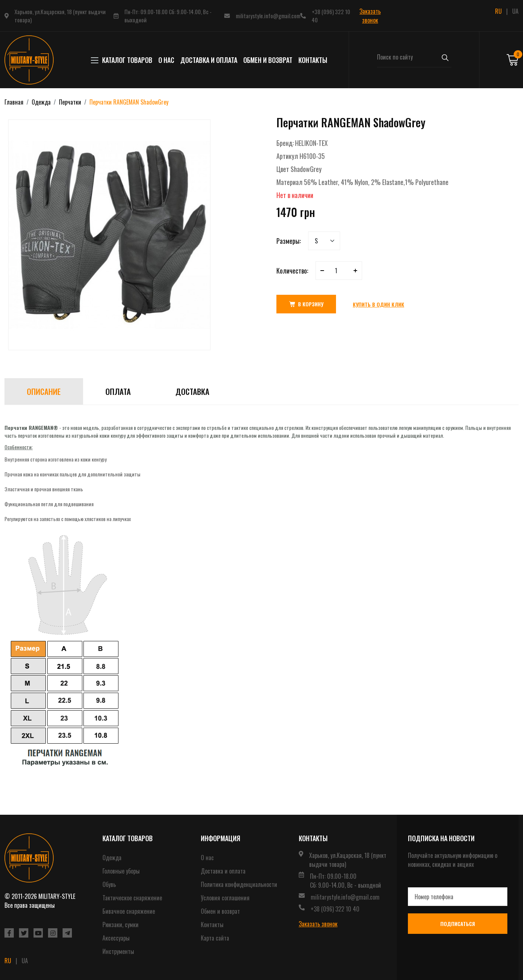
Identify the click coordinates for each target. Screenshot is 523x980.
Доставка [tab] (192, 391)
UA (515, 11)
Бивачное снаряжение (129, 911)
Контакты (313, 60)
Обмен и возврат (268, 60)
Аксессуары (116, 938)
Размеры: (289, 241)
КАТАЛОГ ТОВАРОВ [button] (123, 60)
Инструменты (118, 951)
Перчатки (70, 102)
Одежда (41, 102)
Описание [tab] (44, 391)
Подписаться (458, 924)
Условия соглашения (225, 898)
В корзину (306, 304)
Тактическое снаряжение (132, 898)
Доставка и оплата (209, 60)
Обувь (109, 884)
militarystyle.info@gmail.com (268, 16)
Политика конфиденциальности (239, 884)
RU (498, 11)
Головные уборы (121, 871)
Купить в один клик (378, 304)
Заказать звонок (370, 16)
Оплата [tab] (118, 391)
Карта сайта (215, 938)
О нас (166, 60)
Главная (14, 102)
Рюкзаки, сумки (121, 925)
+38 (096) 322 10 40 (331, 16)
